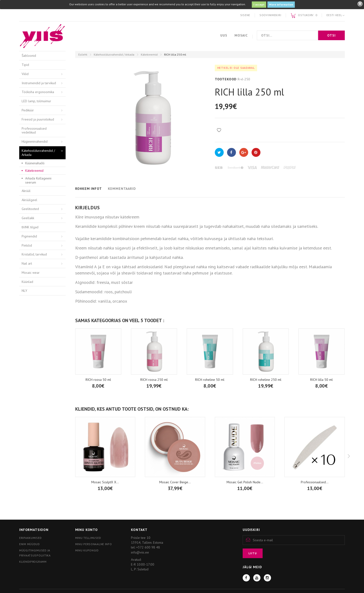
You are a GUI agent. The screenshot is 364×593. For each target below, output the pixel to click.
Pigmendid (29, 236)
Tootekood (226, 79)
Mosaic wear (31, 273)
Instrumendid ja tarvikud (39, 83)
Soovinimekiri (270, 15)
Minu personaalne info (94, 544)
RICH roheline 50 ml (210, 380)
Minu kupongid (87, 550)
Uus (224, 35)
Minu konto (86, 530)
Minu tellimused (88, 538)
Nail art (27, 263)
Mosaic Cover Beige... (175, 482)
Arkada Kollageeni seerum (38, 180)
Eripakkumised (30, 538)
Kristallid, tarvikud (34, 254)
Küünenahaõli (35, 163)
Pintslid (27, 245)
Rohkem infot (89, 189)
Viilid (25, 74)
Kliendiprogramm (33, 562)
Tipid (25, 65)
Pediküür (28, 110)
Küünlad (27, 282)
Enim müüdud (30, 544)
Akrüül (26, 191)
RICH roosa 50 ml (98, 380)
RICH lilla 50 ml (321, 380)
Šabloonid (29, 56)
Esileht (83, 54)
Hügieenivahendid (35, 141)
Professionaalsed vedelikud (34, 131)
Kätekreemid (149, 54)
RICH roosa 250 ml (154, 380)
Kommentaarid (122, 189)
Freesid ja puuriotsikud (38, 119)
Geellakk (28, 218)
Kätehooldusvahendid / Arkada (114, 54)
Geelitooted (30, 209)
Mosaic (241, 35)
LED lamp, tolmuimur (36, 101)
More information (281, 4)
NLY (24, 291)
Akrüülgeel (29, 200)
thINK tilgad (30, 227)
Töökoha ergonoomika (38, 92)
